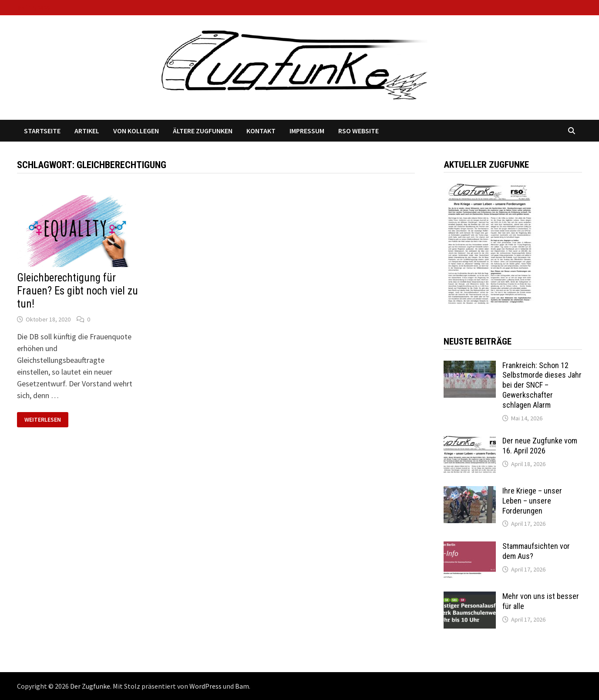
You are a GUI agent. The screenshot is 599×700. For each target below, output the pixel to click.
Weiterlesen (46, 420)
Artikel (87, 131)
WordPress (205, 686)
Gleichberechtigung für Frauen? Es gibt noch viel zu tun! (77, 291)
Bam (242, 686)
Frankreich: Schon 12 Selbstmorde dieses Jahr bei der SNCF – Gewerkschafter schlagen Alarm (542, 385)
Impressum (307, 131)
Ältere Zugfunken (203, 131)
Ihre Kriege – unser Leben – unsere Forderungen (532, 501)
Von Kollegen (136, 131)
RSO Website (358, 131)
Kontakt (261, 131)
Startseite (42, 131)
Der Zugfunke (90, 686)
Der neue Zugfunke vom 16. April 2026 (540, 446)
